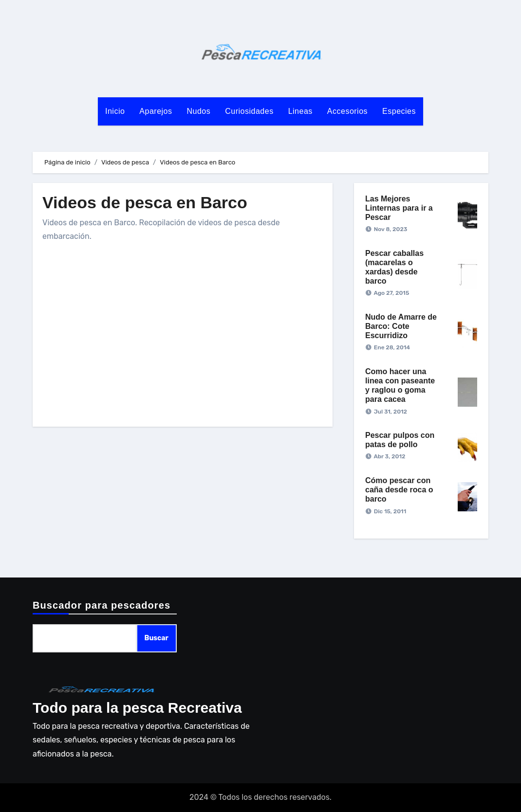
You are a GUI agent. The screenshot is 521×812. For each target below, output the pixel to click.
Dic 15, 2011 (390, 511)
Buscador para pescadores (102, 605)
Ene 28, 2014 (392, 347)
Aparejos (156, 111)
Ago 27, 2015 (391, 293)
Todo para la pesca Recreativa (137, 708)
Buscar (157, 638)
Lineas (300, 111)
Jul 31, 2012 (391, 412)
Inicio (115, 111)
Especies (399, 111)
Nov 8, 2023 (391, 229)
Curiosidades (249, 111)
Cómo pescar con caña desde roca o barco (399, 490)
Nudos (199, 111)
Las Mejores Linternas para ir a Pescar (399, 208)
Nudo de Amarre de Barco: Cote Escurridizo (401, 326)
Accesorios (347, 111)
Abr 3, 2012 (389, 456)
